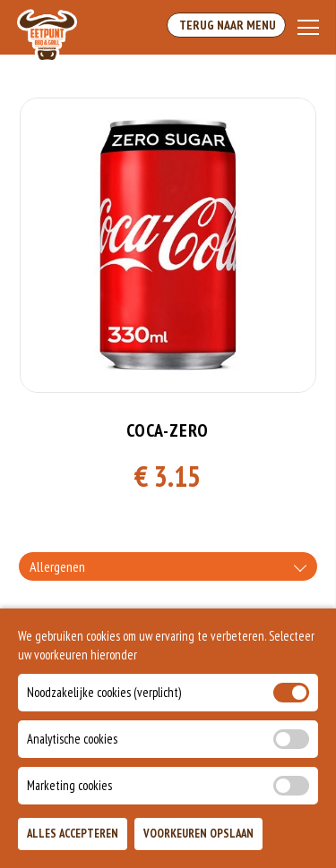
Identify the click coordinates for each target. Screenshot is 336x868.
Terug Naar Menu (226, 25)
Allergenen (57, 566)
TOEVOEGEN (271, 840)
